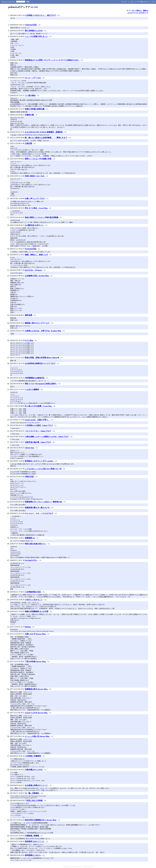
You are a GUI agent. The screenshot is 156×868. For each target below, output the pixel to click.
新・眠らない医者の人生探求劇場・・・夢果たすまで (46, 138)
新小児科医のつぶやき (34, 31)
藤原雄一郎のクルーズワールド (37, 323)
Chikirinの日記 (31, 25)
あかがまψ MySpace (33, 270)
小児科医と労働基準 (33, 756)
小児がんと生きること (34, 600)
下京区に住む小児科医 (34, 800)
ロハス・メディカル (33, 78)
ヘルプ (153, 2)
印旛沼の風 (29, 115)
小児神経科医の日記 (33, 592)
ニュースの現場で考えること (36, 36)
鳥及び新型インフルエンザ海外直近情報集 (42, 217)
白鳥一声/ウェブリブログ (35, 198)
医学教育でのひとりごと (35, 841)
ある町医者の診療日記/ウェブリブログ (40, 363)
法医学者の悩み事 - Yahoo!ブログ (38, 442)
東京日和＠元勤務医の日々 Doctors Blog (41, 820)
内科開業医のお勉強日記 (35, 378)
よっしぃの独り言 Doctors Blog (37, 736)
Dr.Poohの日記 (31, 249)
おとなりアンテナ (133, 13)
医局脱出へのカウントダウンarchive (39, 461)
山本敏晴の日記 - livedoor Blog (37, 276)
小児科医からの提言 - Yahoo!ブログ (39, 425)
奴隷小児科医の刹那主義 (35, 109)
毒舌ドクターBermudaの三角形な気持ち (41, 384)
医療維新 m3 (30, 538)
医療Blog (146, 11)
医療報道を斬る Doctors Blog (36, 689)
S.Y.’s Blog (29, 340)
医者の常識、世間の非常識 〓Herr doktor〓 (42, 358)
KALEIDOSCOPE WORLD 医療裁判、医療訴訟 (44, 132)
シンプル (131, 2)
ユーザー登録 (139, 2)
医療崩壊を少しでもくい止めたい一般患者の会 (43, 502)
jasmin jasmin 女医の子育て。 (37, 420)
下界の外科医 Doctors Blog (35, 661)
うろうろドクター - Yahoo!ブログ (38, 431)
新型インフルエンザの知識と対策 (38, 159)
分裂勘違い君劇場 (32, 836)
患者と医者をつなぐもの (35, 176)
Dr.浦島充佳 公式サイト (34, 225)
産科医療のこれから (33, 855)
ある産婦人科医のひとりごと (36, 785)
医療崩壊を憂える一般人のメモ (37, 508)
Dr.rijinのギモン (31, 560)
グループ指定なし (137, 11)
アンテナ (124, 2)
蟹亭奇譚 (29, 315)
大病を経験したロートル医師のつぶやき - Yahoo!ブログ (47, 437)
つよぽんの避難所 (32, 389)
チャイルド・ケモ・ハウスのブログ (39, 513)
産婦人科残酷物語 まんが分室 (37, 611)
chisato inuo (30, 448)
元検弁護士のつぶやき (34, 770)
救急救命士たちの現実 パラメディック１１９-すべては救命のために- (52, 60)
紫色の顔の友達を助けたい (36, 544)
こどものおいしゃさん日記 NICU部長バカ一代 (43, 469)
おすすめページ (144, 13)
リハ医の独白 (30, 95)
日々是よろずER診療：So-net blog (38, 406)
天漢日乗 (28, 143)
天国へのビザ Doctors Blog (35, 634)
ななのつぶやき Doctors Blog (36, 713)
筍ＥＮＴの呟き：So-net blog (36, 208)
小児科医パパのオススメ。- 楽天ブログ (40, 15)
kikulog (28, 627)
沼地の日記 (29, 477)
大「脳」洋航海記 (32, 793)
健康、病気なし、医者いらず (36, 255)
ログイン (147, 2)
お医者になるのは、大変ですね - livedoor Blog (43, 331)
